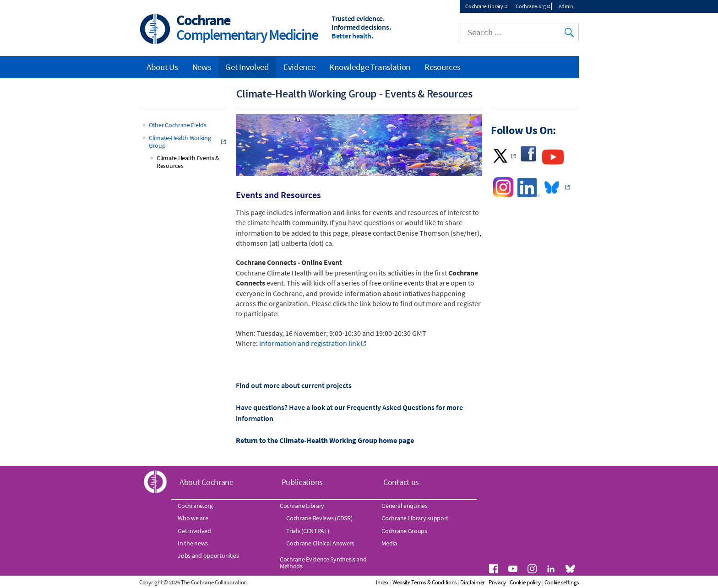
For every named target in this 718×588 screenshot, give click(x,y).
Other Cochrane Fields (178, 125)
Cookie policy (563, 583)
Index (421, 583)
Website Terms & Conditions (462, 583)
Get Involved (247, 67)
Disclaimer (511, 583)
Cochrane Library (484, 6)
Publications (302, 482)
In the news (193, 543)
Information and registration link (310, 344)
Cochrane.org (530, 6)
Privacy (536, 583)
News (202, 67)
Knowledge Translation (370, 67)
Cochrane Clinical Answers (320, 543)
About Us (162, 67)
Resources (442, 67)
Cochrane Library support (415, 518)
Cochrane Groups (404, 531)
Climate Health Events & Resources (188, 162)
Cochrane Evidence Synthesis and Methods (323, 563)
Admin (566, 6)
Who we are (193, 518)
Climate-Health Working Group (180, 142)
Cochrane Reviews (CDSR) (319, 518)
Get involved (194, 531)
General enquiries (404, 506)
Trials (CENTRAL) (307, 531)
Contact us (401, 482)
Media (389, 543)
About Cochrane (207, 482)
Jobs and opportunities (208, 556)
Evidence (299, 67)
